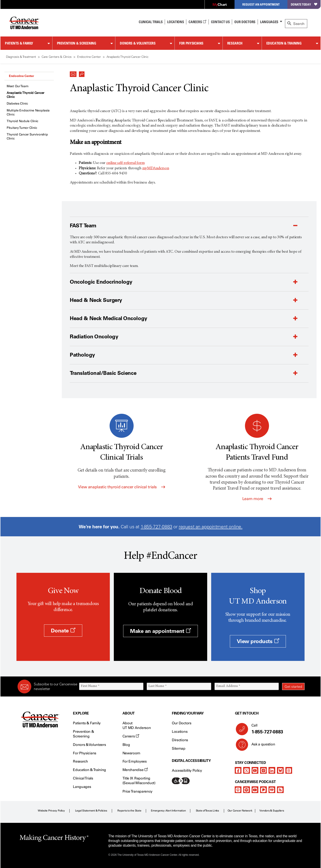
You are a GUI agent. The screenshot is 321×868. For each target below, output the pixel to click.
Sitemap (179, 748)
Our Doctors (245, 22)
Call (276, 729)
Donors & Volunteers (138, 43)
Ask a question (261, 746)
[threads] (289, 770)
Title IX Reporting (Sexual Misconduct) (139, 781)
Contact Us (220, 22)
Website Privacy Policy (51, 811)
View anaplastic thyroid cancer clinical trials (122, 487)
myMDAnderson (156, 168)
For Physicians (191, 43)
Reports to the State (129, 811)
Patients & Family (19, 43)
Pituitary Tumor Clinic (22, 128)
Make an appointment (160, 631)
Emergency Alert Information (168, 811)
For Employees (135, 761)
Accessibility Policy (187, 770)
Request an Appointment (261, 4)
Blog (126, 745)
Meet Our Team (17, 86)
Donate (63, 631)
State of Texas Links (207, 811)
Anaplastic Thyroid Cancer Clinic (25, 95)
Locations (180, 732)
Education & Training (284, 43)
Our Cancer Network (240, 811)
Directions (180, 740)
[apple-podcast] (238, 790)
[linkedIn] (272, 770)
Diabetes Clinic (17, 104)
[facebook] (238, 770)
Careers (197, 22)
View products (258, 641)
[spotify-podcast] (247, 790)
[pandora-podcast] (263, 790)
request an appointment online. (211, 527)
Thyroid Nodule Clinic (22, 121)
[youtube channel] (255, 770)
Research (235, 43)
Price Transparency (137, 791)
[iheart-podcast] (272, 790)
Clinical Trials (151, 22)
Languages (269, 22)
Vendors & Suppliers (272, 811)
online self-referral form (125, 163)
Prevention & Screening (77, 43)
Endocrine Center (21, 76)
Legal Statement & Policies (91, 811)
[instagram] (263, 770)
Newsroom (131, 753)
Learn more (257, 499)
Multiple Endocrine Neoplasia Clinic (28, 112)
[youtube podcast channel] (255, 790)
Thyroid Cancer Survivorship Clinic (27, 136)
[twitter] (247, 770)
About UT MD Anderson (137, 725)
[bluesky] (280, 770)
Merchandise (135, 770)
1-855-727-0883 (156, 527)
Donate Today (304, 4)
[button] (73, 73)
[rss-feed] (280, 790)
